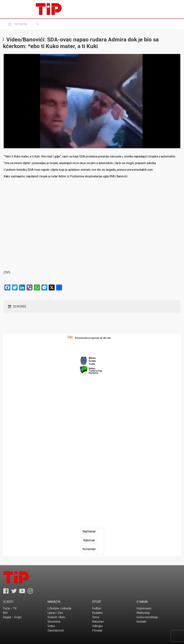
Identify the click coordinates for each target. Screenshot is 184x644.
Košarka (97, 613)
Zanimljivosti (56, 630)
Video (51, 626)
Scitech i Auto (56, 617)
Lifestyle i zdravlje (59, 608)
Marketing (143, 613)
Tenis (96, 617)
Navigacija (17, 24)
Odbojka (97, 626)
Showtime (54, 622)
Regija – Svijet (12, 617)
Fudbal (96, 608)
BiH (5, 613)
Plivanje (97, 630)
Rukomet (98, 622)
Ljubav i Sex (55, 613)
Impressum (144, 608)
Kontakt (141, 622)
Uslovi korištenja (147, 617)
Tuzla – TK (10, 608)
